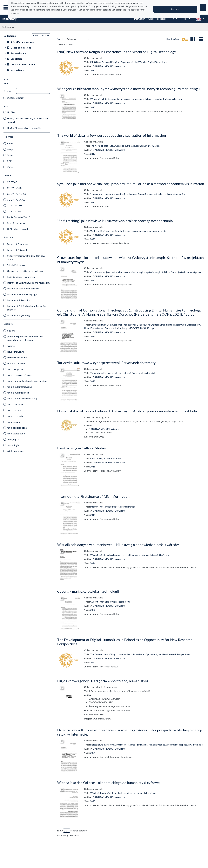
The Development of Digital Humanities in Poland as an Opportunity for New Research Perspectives (125, 642)
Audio (10, 143)
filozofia (11, 331)
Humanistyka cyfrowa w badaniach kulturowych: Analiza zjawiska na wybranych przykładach (129, 411)
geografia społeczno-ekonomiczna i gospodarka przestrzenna (25, 338)
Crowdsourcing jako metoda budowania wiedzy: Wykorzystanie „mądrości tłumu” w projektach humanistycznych (130, 260)
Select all (45, 36)
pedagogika (13, 439)
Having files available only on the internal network (27, 120)
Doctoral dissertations (23, 64)
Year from (6, 81)
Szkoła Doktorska (16, 265)
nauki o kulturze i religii (19, 393)
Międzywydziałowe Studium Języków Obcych (26, 257)
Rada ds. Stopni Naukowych (21, 277)
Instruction (140, 19)
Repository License (16, 223)
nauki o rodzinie (15, 404)
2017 (93, 70)
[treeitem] (27, 42)
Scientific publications (22, 42)
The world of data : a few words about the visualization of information (112, 135)
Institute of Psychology (19, 315)
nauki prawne (14, 422)
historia (11, 346)
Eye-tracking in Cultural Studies (82, 448)
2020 (93, 239)
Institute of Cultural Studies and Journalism (28, 283)
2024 (93, 563)
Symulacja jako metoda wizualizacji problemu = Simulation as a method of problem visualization (131, 184)
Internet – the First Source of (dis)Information (93, 496)
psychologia (13, 445)
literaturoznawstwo (17, 357)
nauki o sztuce (14, 410)
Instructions (17, 70)
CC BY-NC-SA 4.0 (16, 200)
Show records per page (72, 831)
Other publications (21, 48)
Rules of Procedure (157, 19)
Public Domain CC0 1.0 (19, 217)
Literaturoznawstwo (17, 363)
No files (11, 112)
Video (10, 167)
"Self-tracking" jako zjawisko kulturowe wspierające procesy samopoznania (115, 221)
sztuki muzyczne (15, 451)
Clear (36, 36)
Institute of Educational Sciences (23, 288)
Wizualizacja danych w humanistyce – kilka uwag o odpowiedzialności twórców (118, 545)
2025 (93, 336)
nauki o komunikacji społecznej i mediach (28, 381)
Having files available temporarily (24, 128)
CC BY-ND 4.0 (14, 205)
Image (10, 149)
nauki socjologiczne (17, 428)
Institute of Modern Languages (22, 294)
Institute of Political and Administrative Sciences (27, 308)
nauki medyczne (15, 369)
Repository (9, 19)
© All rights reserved (17, 229)
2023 (93, 610)
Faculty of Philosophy (18, 250)
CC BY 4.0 (12, 182)
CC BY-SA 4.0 (14, 211)
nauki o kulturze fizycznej (20, 387)
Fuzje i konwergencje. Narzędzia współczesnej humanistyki (103, 681)
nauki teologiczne (16, 433)
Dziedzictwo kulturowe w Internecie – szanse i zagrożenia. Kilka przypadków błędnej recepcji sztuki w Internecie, (130, 732)
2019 (93, 467)
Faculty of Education (17, 244)
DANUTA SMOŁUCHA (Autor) (109, 66)
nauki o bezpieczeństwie (19, 375)
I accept (175, 9)
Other (10, 155)
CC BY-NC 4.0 (14, 188)
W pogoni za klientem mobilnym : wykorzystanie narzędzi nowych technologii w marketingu (128, 89)
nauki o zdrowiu (15, 416)
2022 (93, 381)
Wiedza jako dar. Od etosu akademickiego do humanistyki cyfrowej (109, 783)
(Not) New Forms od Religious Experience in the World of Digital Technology (117, 52)
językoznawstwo (15, 352)
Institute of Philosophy (18, 300)
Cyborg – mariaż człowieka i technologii (88, 591)
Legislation (16, 59)
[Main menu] (7, 7)
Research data (18, 53)
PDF (9, 161)
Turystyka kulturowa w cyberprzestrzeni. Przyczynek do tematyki (108, 363)
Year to (7, 91)
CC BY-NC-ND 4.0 (16, 194)
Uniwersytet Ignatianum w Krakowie (25, 271)
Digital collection (16, 98)
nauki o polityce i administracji (22, 398)
